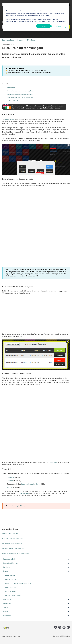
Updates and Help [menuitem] (9, 559)
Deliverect (10, 478)
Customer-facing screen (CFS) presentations (16, 553)
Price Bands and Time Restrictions (12, 538)
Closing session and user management (20, 94)
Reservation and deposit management (20, 97)
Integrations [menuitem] (7, 616)
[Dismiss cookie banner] (65, 7)
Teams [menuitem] (5, 607)
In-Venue (20, 40)
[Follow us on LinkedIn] (64, 627)
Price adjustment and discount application (21, 91)
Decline (59, 26)
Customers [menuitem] (7, 603)
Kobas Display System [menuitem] (13, 595)
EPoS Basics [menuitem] (10, 575)
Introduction (11, 88)
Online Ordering (12, 101)
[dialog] (36, 17)
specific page (53, 462)
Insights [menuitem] (6, 611)
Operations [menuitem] (7, 599)
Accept (43, 26)
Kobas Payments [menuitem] (11, 579)
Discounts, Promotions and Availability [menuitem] (18, 583)
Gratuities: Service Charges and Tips (13, 548)
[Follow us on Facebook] (56, 627)
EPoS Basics (31, 40)
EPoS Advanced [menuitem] (11, 587)
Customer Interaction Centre (31, 484)
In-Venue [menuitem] (6, 571)
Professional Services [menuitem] (11, 563)
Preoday (10, 481)
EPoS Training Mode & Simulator (12, 543)
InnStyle (10, 487)
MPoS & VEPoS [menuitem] (11, 591)
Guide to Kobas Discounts (10, 534)
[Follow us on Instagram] (60, 627)
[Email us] (68, 627)
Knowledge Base (8, 40)
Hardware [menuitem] (7, 567)
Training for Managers (20, 506)
